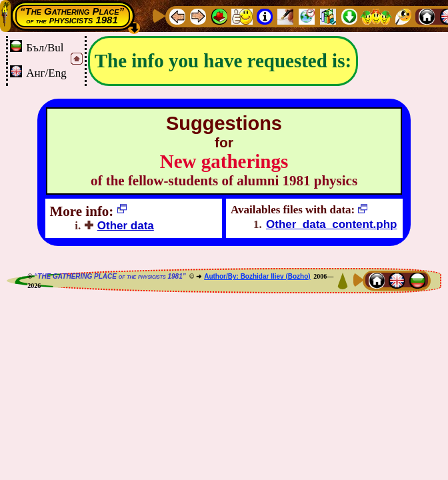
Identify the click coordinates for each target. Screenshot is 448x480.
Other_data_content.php (331, 224)
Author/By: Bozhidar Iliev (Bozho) (257, 276)
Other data (126, 226)
